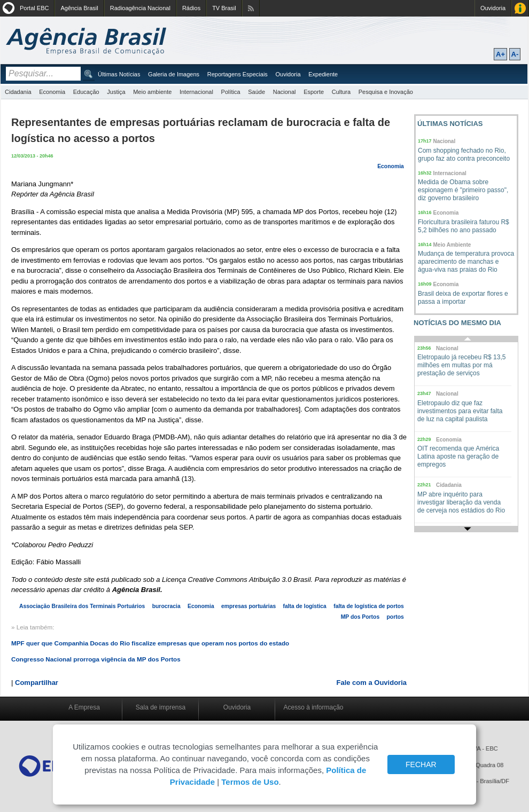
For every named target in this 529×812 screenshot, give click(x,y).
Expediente (323, 74)
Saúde (256, 92)
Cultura (341, 92)
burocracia (166, 606)
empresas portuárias (248, 606)
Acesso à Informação (520, 8)
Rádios (191, 8)
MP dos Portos (360, 617)
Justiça (116, 92)
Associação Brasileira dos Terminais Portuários (82, 606)
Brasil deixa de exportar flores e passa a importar (463, 298)
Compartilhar (37, 683)
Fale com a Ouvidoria (372, 683)
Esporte (314, 92)
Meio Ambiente (452, 245)
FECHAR (421, 764)
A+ (500, 54)
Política (231, 92)
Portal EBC (34, 8)
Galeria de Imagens (174, 74)
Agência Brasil (79, 8)
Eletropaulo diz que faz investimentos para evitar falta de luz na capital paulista (460, 411)
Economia (52, 92)
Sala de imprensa (161, 707)
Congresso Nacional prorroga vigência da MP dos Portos (96, 659)
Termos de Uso (250, 782)
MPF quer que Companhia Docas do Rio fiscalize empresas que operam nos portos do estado (150, 643)
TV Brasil (224, 8)
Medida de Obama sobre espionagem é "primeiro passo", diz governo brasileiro (463, 190)
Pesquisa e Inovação (386, 92)
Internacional (196, 92)
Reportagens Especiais (238, 74)
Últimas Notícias (119, 74)
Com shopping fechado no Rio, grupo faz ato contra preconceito (464, 155)
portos (395, 617)
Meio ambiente (152, 92)
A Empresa (84, 707)
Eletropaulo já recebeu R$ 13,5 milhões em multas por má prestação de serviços (461, 365)
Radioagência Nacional (140, 8)
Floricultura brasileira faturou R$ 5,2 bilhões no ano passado (464, 226)
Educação (86, 92)
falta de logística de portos (369, 606)
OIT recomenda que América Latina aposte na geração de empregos (458, 456)
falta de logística (304, 606)
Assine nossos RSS (251, 8)
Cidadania (18, 92)
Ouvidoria (493, 8)
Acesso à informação (313, 707)
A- (515, 54)
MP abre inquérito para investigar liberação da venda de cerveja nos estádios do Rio (461, 502)
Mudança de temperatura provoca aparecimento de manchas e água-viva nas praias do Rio (466, 262)
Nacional (285, 92)
